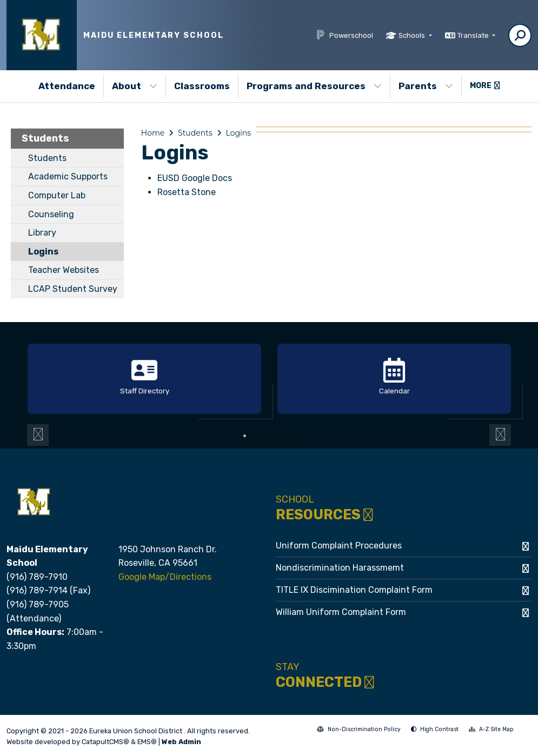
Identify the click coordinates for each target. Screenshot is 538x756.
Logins (43, 252)
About (135, 86)
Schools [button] (413, 35)
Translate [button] (474, 35)
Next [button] (500, 435)
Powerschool (351, 35)
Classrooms (202, 86)
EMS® (147, 742)
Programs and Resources (314, 86)
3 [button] (277, 436)
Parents (426, 86)
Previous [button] (38, 435)
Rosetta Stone (187, 192)
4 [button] (294, 436)
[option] (144, 379)
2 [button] (261, 436)
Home (153, 133)
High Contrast (439, 729)
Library (42, 233)
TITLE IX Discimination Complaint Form (354, 590)
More (485, 86)
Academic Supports (68, 176)
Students (45, 138)
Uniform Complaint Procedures (339, 546)
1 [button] (245, 436)
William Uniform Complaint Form (341, 612)
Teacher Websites (64, 270)
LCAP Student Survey (73, 289)
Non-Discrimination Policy (359, 730)
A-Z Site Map (491, 730)
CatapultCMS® (105, 742)
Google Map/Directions (165, 577)
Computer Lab (57, 195)
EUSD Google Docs (195, 178)
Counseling (51, 214)
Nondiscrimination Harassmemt (340, 568)
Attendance (67, 86)
